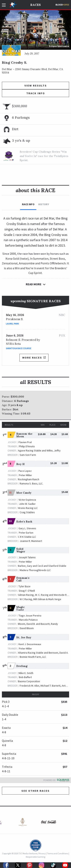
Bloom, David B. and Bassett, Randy (38, 624)
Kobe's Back (24, 522)
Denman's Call (23, 579)
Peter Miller (25, 475)
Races (35, 5)
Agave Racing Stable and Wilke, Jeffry (39, 450)
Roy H (20, 464)
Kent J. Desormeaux (30, 644)
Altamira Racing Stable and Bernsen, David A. (43, 653)
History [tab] (44, 204)
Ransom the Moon (24, 435)
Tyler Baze (25, 586)
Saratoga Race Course (19, 348)
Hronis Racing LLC (28, 508)
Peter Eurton (26, 533)
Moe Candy (24, 493)
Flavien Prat (25, 442)
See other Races (35, 791)
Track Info (36, 93)
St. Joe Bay (24, 637)
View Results (36, 86)
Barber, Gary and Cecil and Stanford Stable (42, 566)
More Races (34, 358)
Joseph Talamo (27, 557)
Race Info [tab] (28, 204)
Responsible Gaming (35, 857)
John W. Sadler (27, 504)
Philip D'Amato (27, 446)
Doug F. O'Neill (27, 591)
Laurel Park (12, 324)
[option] (23, 823)
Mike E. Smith (26, 673)
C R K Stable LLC (27, 537)
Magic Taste (20, 608)
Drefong (22, 666)
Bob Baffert (25, 677)
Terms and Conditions (58, 853)
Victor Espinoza (27, 500)
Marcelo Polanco (28, 620)
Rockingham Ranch (29, 479)
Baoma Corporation (29, 681)
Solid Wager (21, 550)
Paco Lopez (25, 471)
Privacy (42, 853)
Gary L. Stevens (27, 528)
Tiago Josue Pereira (30, 616)
